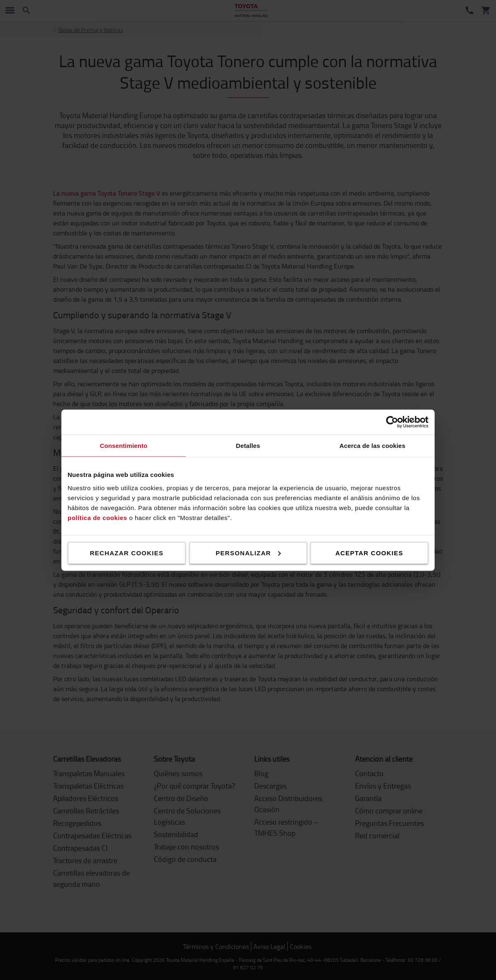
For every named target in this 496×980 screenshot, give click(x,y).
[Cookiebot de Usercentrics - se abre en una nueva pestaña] (392, 422)
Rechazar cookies (127, 553)
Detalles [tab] (248, 445)
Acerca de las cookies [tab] (373, 445)
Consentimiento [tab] (124, 445)
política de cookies (97, 517)
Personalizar (248, 553)
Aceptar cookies (369, 553)
